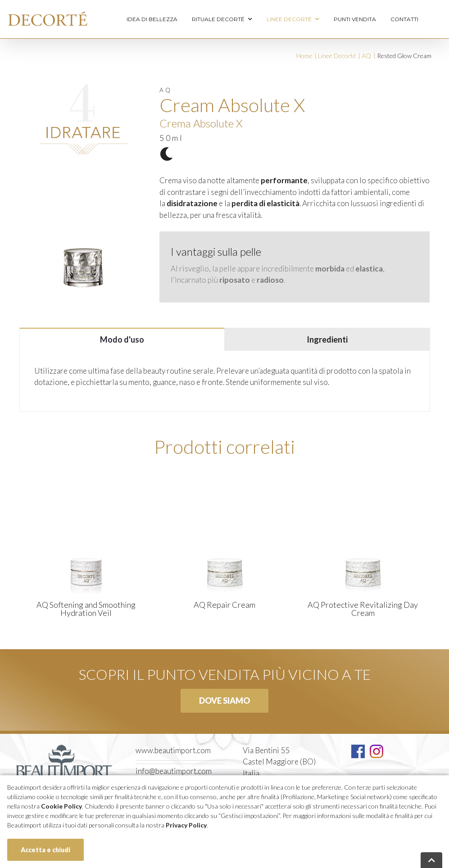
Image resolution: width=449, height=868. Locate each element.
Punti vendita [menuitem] (355, 19)
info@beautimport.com (174, 771)
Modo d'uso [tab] (122, 339)
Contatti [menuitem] (404, 19)
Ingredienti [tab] (327, 339)
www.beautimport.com (173, 750)
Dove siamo (224, 701)
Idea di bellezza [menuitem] (152, 19)
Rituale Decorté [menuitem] (222, 19)
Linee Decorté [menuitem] (293, 19)
